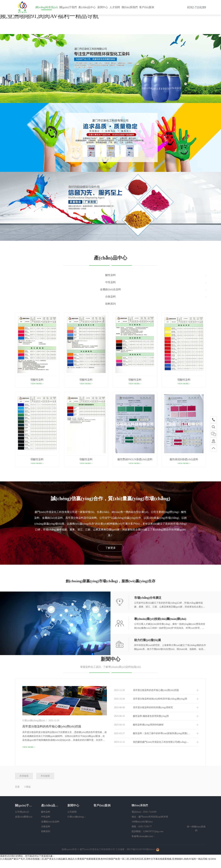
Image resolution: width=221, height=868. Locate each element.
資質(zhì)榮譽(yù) (24, 817)
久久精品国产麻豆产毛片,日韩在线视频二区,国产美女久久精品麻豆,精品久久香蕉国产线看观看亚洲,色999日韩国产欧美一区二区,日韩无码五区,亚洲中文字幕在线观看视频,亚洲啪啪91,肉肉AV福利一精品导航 (104, 859)
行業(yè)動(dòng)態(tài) (77, 817)
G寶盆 (28, 787)
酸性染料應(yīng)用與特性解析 (139, 725)
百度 (17, 787)
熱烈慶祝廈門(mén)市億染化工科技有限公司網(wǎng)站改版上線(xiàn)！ (156, 742)
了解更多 (110, 548)
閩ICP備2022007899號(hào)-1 (141, 849)
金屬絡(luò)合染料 (110, 289)
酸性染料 (110, 275)
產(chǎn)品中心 (87, 7)
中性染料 (110, 282)
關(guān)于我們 (68, 7)
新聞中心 (103, 7)
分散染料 (110, 297)
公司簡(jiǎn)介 (22, 812)
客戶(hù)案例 (147, 7)
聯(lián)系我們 (130, 7)
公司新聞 (72, 812)
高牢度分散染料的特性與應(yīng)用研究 (143, 708)
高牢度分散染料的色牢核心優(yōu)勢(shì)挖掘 (146, 690)
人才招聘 (115, 7)
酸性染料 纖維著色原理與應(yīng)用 (142, 716)
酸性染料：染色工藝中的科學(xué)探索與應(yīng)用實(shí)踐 (154, 733)
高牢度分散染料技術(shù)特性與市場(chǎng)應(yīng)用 (151, 699)
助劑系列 (110, 304)
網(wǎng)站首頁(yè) (47, 7)
